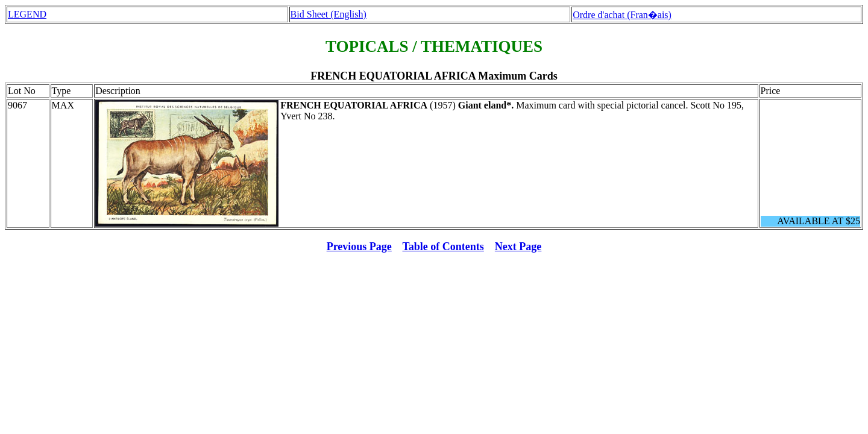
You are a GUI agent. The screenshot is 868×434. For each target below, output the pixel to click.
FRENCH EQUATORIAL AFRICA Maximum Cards (434, 76)
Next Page (518, 247)
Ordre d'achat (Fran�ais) (622, 15)
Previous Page (359, 247)
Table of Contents (443, 247)
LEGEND (27, 14)
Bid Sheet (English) (329, 14)
